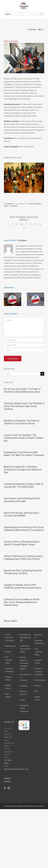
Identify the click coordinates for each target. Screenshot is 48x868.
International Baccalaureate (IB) (24, 637)
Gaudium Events (38, 662)
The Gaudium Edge (9, 660)
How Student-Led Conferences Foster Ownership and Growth (22, 500)
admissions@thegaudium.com (16, 769)
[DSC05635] (24, 58)
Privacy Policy (38, 698)
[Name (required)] (24, 340)
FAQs (37, 691)
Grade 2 (39, 204)
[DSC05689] (24, 178)
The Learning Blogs (38, 652)
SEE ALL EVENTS (10, 621)
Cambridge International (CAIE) (24, 649)
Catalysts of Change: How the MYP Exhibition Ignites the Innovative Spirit (23, 586)
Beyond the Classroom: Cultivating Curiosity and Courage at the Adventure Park (23, 469)
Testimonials (39, 680)
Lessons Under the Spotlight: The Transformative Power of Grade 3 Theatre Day (24, 438)
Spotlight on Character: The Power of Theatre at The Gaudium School (22, 422)
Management (9, 646)
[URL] (24, 350)
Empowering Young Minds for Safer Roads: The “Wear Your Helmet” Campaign (24, 454)
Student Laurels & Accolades (39, 671)
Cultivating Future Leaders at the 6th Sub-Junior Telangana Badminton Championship (22, 602)
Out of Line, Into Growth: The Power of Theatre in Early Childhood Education (22, 390)
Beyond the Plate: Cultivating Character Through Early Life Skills (23, 572)
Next (40, 29)
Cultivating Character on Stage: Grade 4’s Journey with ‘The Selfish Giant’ (23, 485)
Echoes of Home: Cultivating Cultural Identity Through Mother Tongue (22, 543)
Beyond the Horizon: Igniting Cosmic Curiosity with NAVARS (22, 514)
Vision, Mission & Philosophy (9, 637)
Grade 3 (6, 206)
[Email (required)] (24, 345)
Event (34, 204)
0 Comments (14, 206)
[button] (6, 178)
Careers (38, 685)
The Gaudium (9, 204)
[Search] (42, 374)
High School (8, 695)
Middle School (8, 687)
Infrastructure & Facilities (24, 677)
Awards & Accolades (9, 670)
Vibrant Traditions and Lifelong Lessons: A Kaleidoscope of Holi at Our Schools (23, 557)
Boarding (24, 686)
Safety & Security (23, 693)
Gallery (23, 700)
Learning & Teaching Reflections (39, 639)
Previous (33, 29)
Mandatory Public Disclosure (24, 708)
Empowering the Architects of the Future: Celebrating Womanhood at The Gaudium (24, 528)
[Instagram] (9, 788)
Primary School (8, 678)
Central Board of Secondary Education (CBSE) (24, 663)
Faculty (8, 651)
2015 (30, 204)
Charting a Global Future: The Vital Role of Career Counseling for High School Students (24, 406)
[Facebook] (5, 788)
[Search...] (22, 374)
